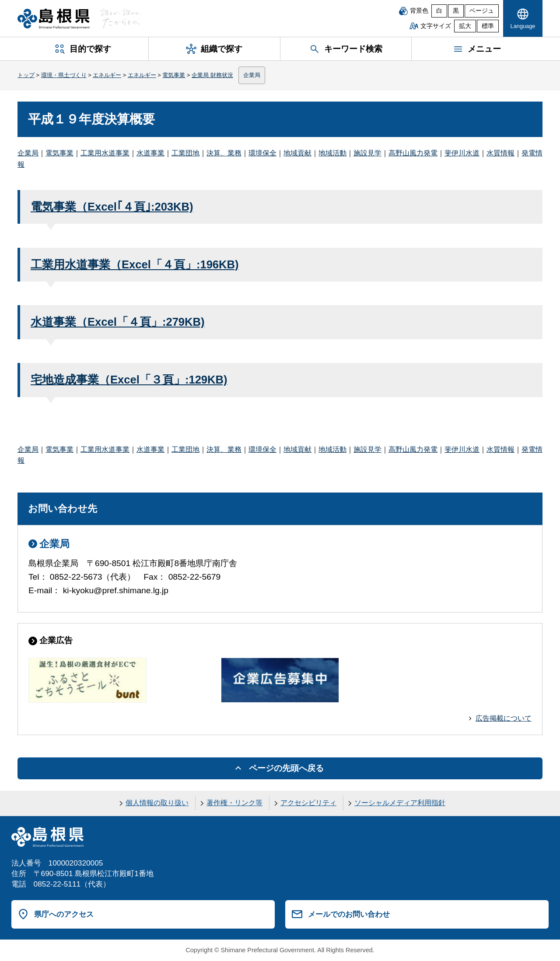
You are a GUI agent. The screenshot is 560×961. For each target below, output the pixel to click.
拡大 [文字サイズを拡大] (465, 26)
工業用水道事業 (105, 153)
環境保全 (262, 153)
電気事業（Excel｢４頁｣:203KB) (112, 207)
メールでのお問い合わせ (349, 914)
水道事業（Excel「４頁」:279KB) (118, 322)
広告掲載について (504, 718)
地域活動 (332, 153)
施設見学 (367, 153)
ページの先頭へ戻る (286, 768)
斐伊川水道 (462, 153)
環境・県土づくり (64, 75)
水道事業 (150, 153)
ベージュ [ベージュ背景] (482, 11)
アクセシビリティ (308, 803)
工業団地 (185, 153)
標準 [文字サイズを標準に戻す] (488, 26)
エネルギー (107, 75)
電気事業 (174, 75)
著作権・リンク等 (234, 803)
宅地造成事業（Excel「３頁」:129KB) (129, 380)
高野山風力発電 (413, 153)
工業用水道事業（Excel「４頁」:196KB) (135, 264)
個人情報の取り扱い (157, 803)
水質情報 (500, 153)
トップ (26, 75)
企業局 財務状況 (212, 75)
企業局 (252, 75)
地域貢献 (297, 153)
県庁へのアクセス (64, 914)
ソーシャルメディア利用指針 (400, 803)
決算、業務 (224, 153)
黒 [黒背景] (456, 11)
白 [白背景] (439, 11)
